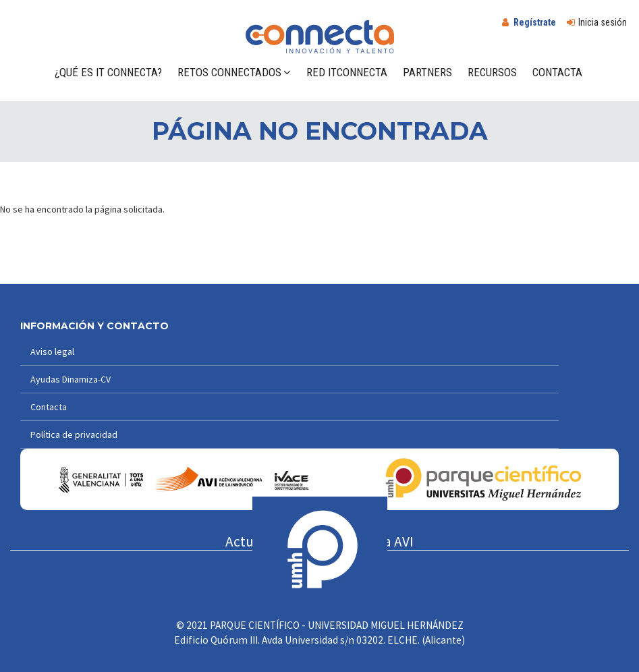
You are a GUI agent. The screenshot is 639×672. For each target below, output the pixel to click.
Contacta (557, 72)
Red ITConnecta (347, 72)
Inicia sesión (603, 22)
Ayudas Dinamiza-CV (71, 379)
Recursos (492, 72)
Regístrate (535, 22)
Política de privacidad (74, 435)
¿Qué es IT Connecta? (108, 72)
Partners (427, 72)
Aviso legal (52, 352)
